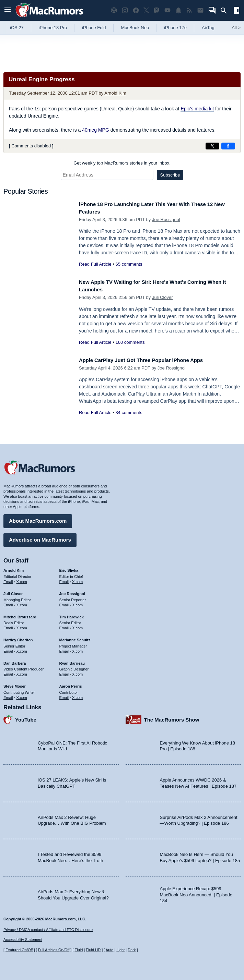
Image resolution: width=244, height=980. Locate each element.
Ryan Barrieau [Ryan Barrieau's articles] (72, 661)
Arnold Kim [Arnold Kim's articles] (14, 568)
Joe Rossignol (166, 220)
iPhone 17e (175, 28)
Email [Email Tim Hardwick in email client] (64, 626)
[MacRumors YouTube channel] (167, 10)
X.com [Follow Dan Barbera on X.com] (22, 672)
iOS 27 (17, 28)
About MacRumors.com (38, 518)
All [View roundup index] (236, 28)
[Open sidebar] (236, 11)
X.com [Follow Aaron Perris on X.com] (77, 695)
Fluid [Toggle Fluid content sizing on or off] (79, 950)
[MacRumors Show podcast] (114, 10)
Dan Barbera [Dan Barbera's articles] (15, 661)
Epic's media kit (197, 109)
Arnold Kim (115, 93)
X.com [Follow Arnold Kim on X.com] (22, 579)
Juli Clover (162, 297)
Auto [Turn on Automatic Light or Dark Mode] (110, 950)
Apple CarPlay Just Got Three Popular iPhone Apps (150, 360)
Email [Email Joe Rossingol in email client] (64, 602)
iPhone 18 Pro (53, 28)
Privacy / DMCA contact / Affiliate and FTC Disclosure (48, 930)
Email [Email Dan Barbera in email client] (8, 672)
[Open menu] (8, 10)
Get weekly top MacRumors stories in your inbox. (122, 163)
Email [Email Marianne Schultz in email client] (64, 649)
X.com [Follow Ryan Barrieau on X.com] (77, 672)
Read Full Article (95, 264)
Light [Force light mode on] (120, 950)
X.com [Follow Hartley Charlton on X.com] (22, 649)
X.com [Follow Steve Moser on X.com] (22, 695)
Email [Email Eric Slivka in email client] (64, 579)
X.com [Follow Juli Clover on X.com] (22, 602)
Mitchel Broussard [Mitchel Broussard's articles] (20, 614)
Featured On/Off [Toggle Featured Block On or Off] (19, 950)
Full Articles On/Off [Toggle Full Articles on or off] (54, 950)
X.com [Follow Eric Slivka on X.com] (77, 579)
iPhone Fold (94, 28)
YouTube (26, 717)
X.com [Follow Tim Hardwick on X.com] (77, 626)
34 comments (129, 413)
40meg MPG (96, 130)
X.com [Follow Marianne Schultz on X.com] (77, 649)
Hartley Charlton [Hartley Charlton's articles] (18, 638)
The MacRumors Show (172, 717)
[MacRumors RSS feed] (189, 10)
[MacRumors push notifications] (178, 10)
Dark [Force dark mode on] (132, 950)
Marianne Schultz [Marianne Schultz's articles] (75, 638)
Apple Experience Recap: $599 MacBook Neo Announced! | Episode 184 (196, 892)
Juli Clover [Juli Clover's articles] (13, 591)
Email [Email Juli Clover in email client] (8, 602)
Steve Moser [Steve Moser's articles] (15, 684)
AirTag (208, 28)
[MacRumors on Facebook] (136, 10)
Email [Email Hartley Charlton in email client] (8, 649)
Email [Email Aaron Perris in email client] (64, 695)
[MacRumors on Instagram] (125, 10)
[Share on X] (212, 146)
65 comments (129, 264)
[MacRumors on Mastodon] (156, 10)
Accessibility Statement (23, 940)
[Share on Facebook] (228, 146)
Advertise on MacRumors (40, 537)
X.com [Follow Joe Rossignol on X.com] (77, 602)
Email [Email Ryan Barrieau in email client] (64, 672)
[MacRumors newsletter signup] (200, 10)
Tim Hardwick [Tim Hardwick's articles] (72, 614)
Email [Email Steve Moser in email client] (8, 695)
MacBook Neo (135, 28)
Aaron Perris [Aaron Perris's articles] (71, 684)
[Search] (226, 11)
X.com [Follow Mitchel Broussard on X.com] (22, 626)
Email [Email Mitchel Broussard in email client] (8, 626)
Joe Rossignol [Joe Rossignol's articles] (72, 591)
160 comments (130, 342)
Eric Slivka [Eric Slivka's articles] (69, 568)
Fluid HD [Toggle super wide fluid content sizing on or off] (93, 950)
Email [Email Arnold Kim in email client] (8, 579)
